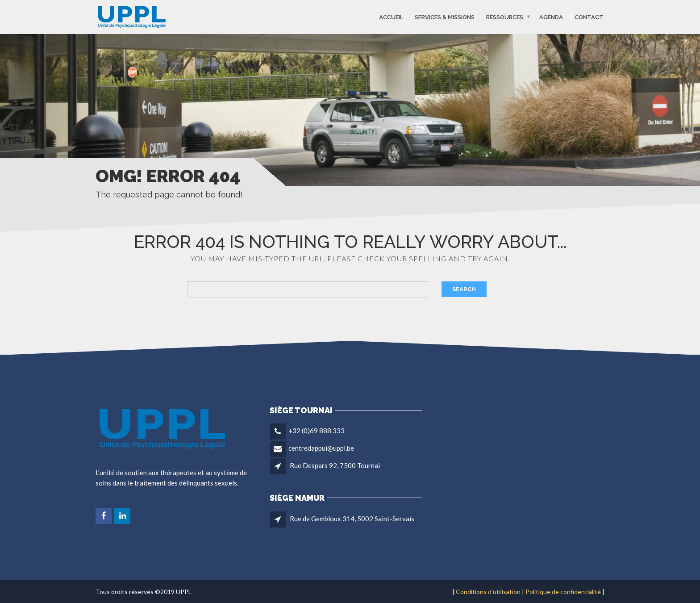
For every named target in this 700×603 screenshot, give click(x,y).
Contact (589, 17)
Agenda (551, 17)
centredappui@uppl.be (321, 448)
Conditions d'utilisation (488, 592)
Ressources (505, 17)
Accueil (391, 17)
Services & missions (445, 17)
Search (464, 289)
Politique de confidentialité (563, 592)
